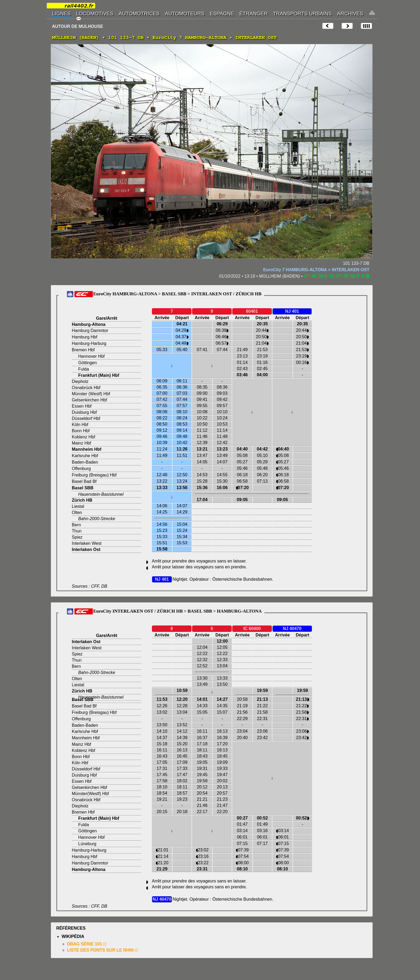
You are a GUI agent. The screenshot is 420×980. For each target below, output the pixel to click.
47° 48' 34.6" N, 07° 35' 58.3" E (334, 276)
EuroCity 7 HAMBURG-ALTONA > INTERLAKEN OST (316, 270)
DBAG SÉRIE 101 (85, 944)
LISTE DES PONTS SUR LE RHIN (100, 950)
